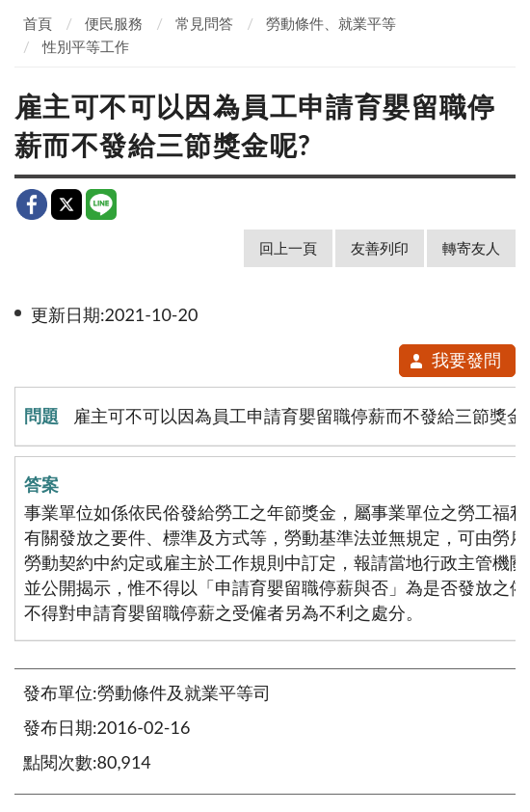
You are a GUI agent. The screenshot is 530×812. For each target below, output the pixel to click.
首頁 (38, 23)
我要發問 (454, 360)
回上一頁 (288, 248)
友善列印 (380, 248)
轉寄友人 (471, 248)
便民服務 (114, 23)
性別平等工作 (86, 46)
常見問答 (204, 23)
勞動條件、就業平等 (331, 23)
